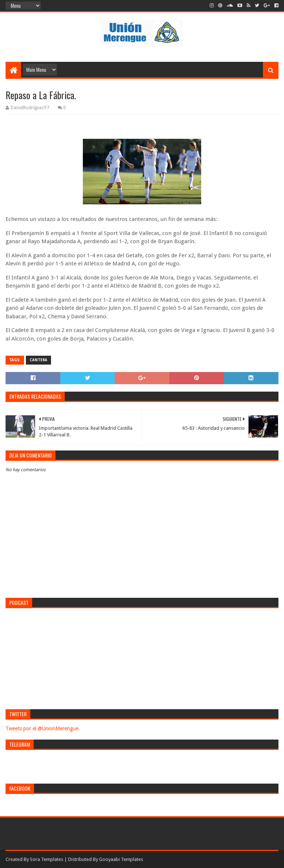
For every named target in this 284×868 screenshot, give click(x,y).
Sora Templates (47, 859)
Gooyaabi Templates (121, 859)
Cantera (38, 360)
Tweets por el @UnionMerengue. (43, 728)
